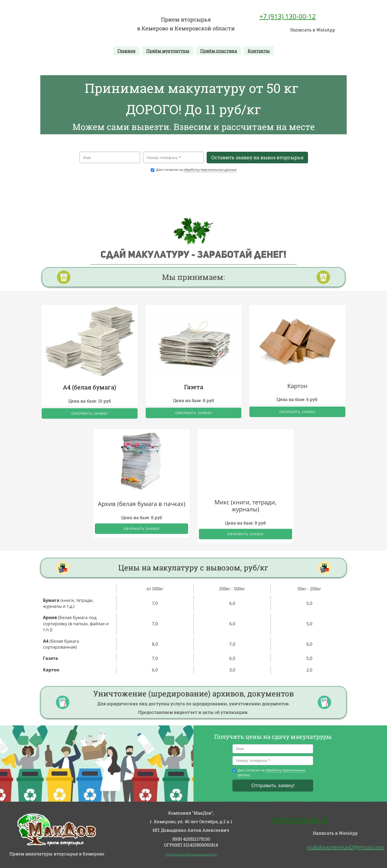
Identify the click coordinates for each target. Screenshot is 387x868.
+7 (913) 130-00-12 (288, 16)
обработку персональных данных (210, 170)
